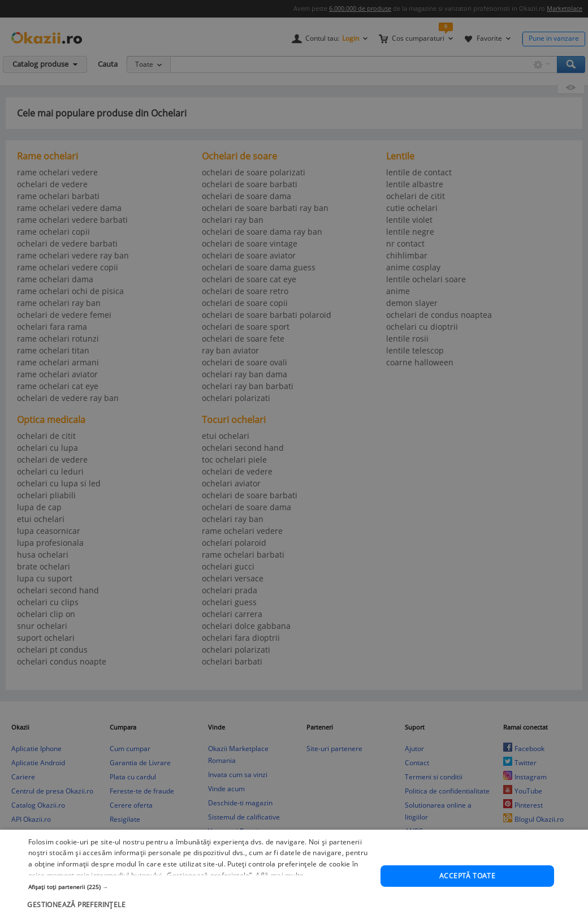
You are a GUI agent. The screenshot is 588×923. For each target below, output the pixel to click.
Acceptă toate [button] (467, 901)
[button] (199, 911)
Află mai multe (280, 900)
